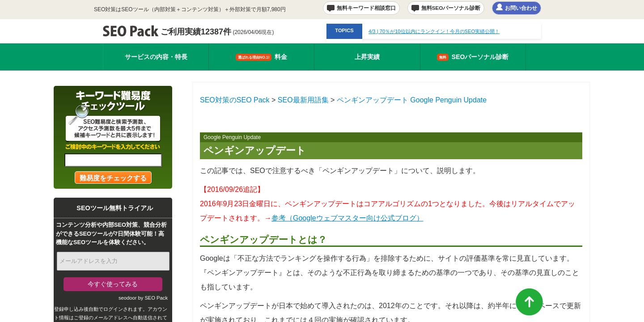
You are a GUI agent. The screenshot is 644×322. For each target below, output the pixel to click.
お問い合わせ (521, 8)
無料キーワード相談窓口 (366, 8)
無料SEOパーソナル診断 (451, 8)
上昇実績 (367, 57)
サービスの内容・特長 (156, 57)
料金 (261, 57)
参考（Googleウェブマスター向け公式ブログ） (347, 218)
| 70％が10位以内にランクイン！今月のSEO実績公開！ (434, 31)
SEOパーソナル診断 (473, 57)
